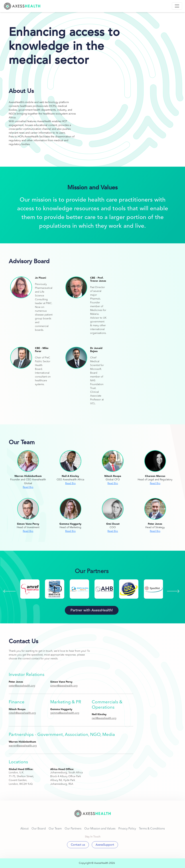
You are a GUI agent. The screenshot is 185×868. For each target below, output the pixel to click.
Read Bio (28, 487)
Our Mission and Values (100, 829)
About (24, 829)
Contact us (78, 845)
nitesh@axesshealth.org (22, 713)
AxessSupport (105, 845)
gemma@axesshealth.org (65, 713)
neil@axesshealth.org (104, 718)
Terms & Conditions (152, 829)
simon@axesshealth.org (64, 686)
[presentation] (9, 591)
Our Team (55, 829)
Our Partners (73, 829)
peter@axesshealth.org (22, 686)
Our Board (39, 829)
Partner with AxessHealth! (92, 610)
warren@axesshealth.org (23, 746)
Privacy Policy (127, 829)
